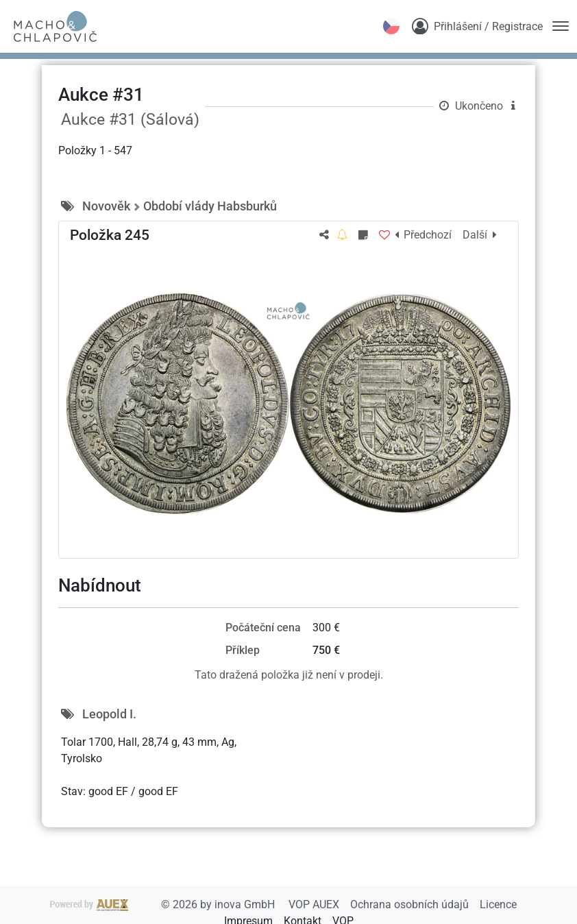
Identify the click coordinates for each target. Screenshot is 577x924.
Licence (498, 904)
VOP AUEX (315, 904)
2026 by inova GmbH (164, 904)
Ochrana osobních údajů (411, 904)
